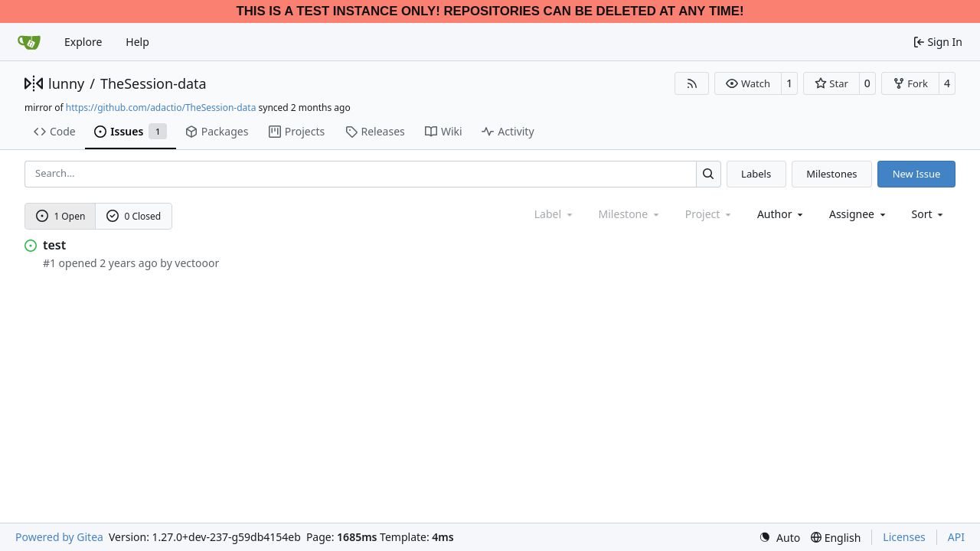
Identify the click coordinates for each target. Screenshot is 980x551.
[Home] (29, 42)
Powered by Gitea (59, 537)
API (956, 537)
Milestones (831, 174)
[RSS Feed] (692, 83)
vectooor (197, 263)
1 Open (61, 216)
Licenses (904, 537)
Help (137, 42)
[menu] (929, 214)
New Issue (917, 174)
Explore (83, 42)
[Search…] (709, 174)
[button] (748, 83)
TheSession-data (154, 83)
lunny (66, 83)
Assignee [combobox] (859, 214)
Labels (756, 174)
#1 (49, 263)
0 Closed (134, 216)
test (54, 245)
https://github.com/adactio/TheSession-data (161, 108)
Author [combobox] (781, 214)
